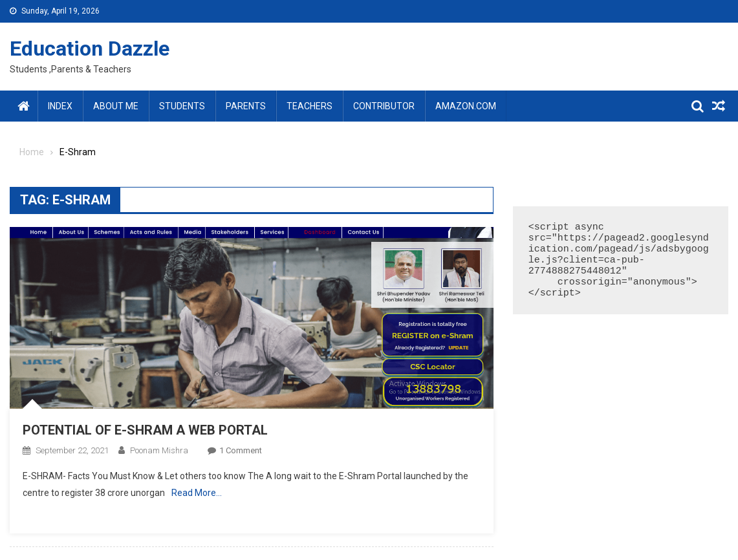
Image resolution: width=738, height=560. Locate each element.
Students (182, 106)
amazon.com (466, 106)
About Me (116, 106)
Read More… (197, 493)
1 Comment (241, 450)
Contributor (384, 106)
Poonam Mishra (159, 450)
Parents (246, 106)
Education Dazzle (90, 48)
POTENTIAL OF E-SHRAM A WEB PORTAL (145, 430)
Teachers (309, 106)
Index (60, 106)
